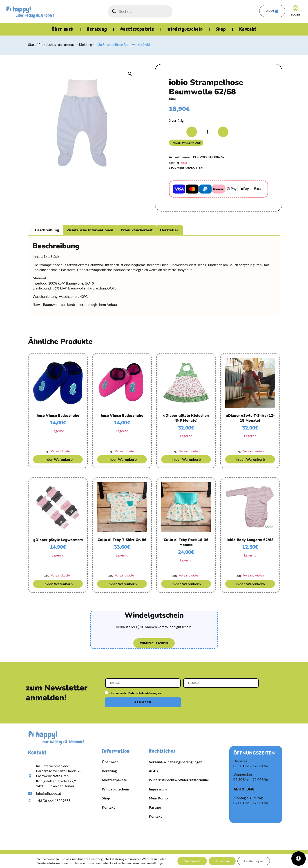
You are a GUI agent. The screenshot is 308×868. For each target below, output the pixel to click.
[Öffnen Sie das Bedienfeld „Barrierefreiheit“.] (299, 859)
